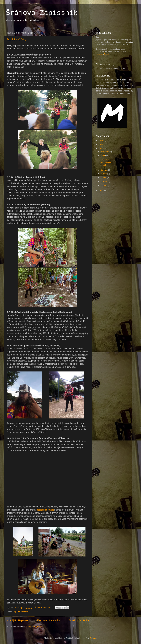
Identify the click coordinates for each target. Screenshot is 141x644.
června (104, 170)
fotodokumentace (46, 510)
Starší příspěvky (79, 620)
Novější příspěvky (18, 620)
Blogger (93, 638)
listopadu (105, 152)
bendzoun (99, 54)
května (104, 174)
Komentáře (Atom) (34, 626)
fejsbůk (107, 54)
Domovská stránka (49, 620)
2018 (101, 140)
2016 (101, 148)
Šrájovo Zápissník (42, 13)
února (104, 185)
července (105, 159)
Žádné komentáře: (43, 608)
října (103, 155)
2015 (101, 190)
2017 (101, 144)
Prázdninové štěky (16, 39)
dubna (104, 178)
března (104, 181)
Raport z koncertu (21, 612)
